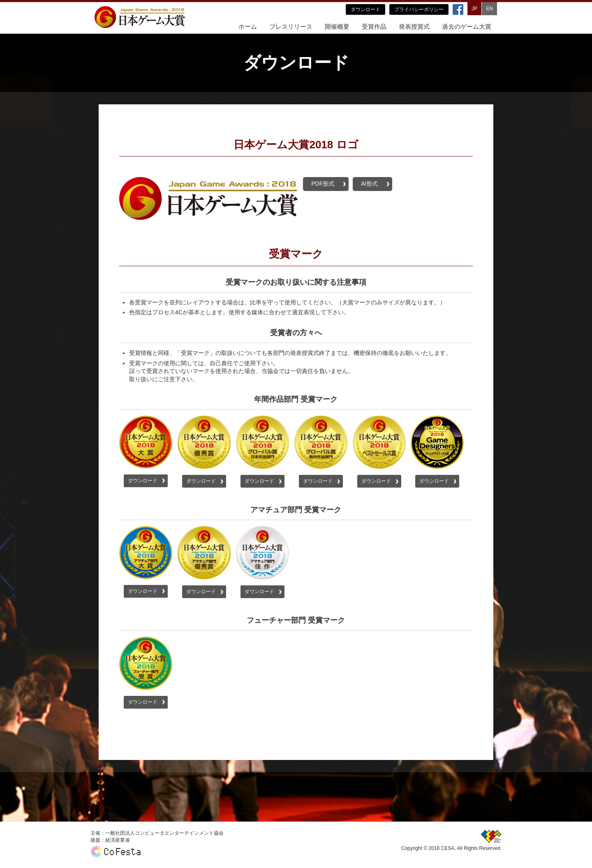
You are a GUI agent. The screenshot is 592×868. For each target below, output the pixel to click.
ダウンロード (365, 9)
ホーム (248, 26)
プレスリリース (291, 26)
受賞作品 (374, 26)
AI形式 (369, 184)
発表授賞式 (414, 26)
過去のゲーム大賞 (467, 26)
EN (489, 9)
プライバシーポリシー (419, 9)
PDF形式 (323, 184)
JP (474, 9)
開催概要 (337, 26)
